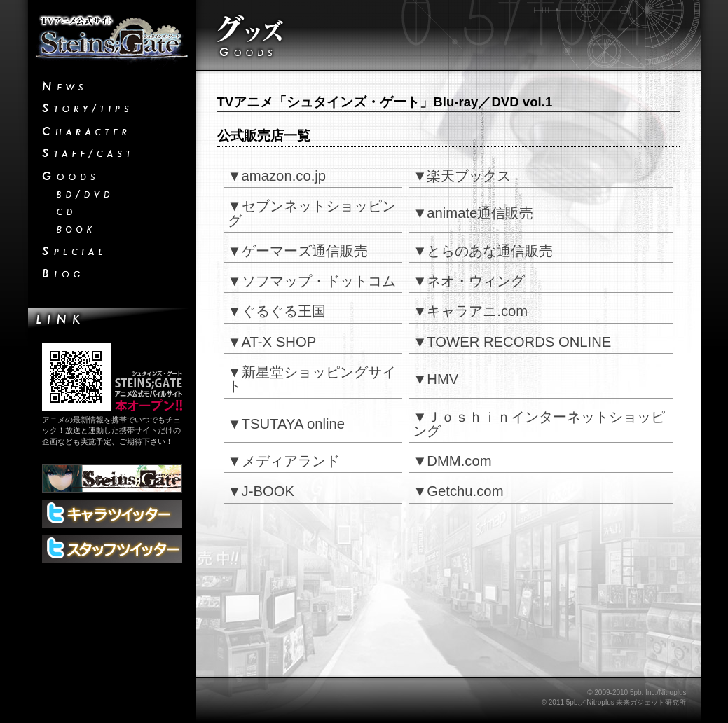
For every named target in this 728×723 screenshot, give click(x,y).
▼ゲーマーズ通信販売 (298, 251)
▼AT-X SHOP (272, 342)
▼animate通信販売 (473, 213)
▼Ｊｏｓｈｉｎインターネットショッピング (539, 424)
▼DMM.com (452, 461)
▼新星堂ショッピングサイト (312, 379)
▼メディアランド (284, 461)
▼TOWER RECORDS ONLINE (512, 342)
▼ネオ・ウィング (469, 281)
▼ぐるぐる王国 (277, 311)
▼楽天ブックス (462, 176)
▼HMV (435, 379)
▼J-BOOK (261, 491)
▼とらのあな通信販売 (483, 251)
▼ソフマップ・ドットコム (312, 281)
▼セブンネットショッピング (312, 213)
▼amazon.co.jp (277, 176)
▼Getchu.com (458, 491)
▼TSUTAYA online (287, 424)
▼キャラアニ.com (470, 311)
